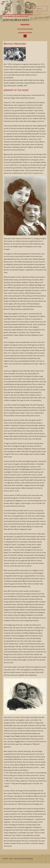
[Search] (34, 8)
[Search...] (40, 8)
